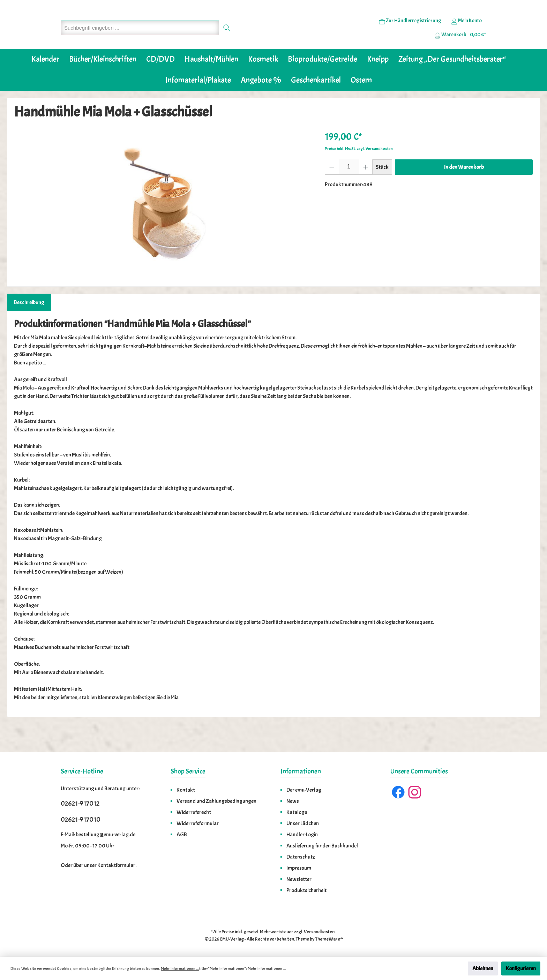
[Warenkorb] (458, 46)
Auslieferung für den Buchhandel (322, 846)
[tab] (29, 324)
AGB (182, 835)
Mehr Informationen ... (180, 968)
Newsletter (299, 879)
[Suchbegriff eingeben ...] (140, 39)
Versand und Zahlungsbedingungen (216, 801)
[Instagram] (415, 792)
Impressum (299, 868)
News (293, 801)
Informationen (301, 771)
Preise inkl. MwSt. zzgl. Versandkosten (359, 170)
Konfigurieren (521, 968)
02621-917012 (80, 803)
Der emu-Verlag (304, 790)
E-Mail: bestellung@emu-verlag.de (98, 835)
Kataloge (297, 812)
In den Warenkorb (464, 188)
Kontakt (186, 790)
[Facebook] (398, 792)
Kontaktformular (116, 865)
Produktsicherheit (306, 890)
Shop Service (188, 771)
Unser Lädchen (303, 823)
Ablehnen (483, 968)
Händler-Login (302, 835)
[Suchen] (227, 39)
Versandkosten (319, 932)
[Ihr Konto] (466, 32)
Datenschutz (301, 857)
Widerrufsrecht (194, 812)
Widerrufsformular (198, 823)
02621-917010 (81, 819)
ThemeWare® (329, 939)
